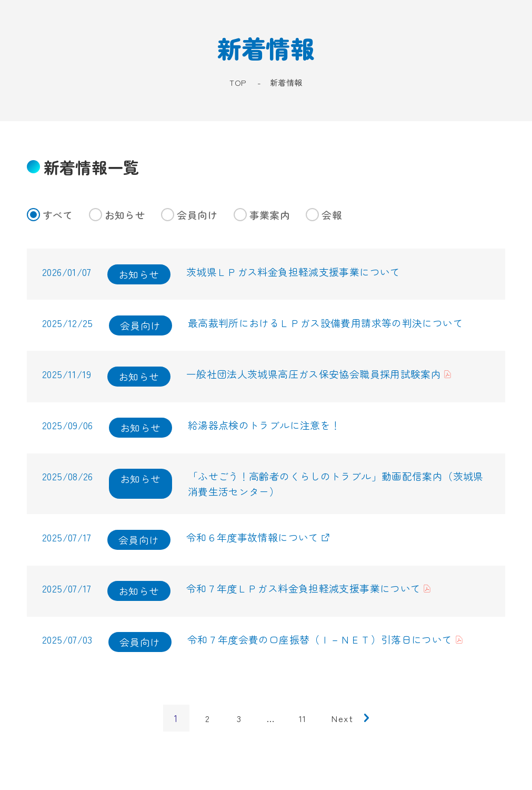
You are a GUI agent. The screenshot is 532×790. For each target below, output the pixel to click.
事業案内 (262, 215)
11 (302, 724)
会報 (324, 215)
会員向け (189, 215)
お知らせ (117, 215)
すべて (50, 215)
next (343, 724)
